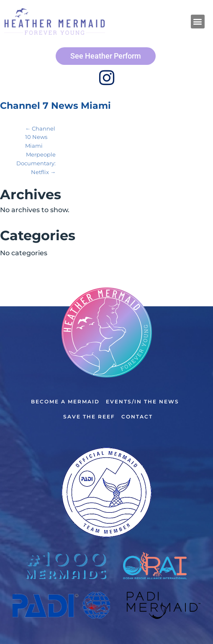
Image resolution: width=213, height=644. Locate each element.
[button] (198, 22)
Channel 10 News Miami (40, 137)
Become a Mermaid (65, 402)
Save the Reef (89, 417)
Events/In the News (142, 402)
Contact (137, 417)
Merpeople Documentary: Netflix (36, 163)
